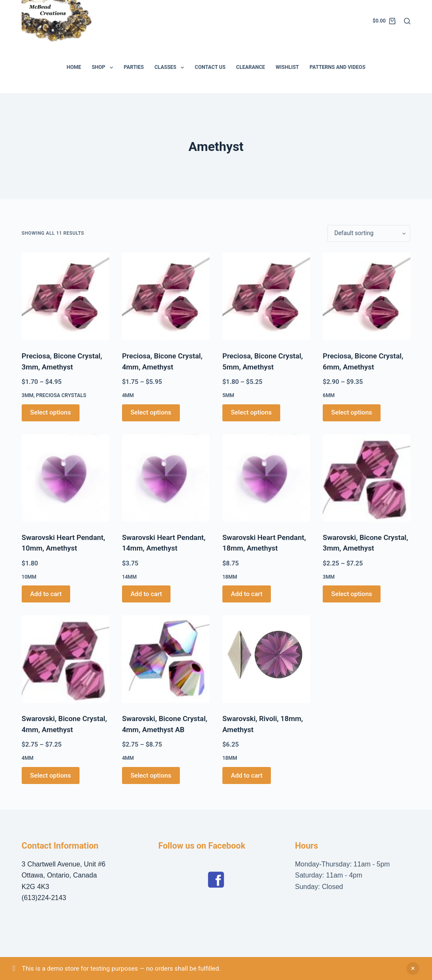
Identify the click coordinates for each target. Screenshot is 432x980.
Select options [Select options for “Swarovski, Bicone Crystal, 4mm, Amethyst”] (51, 775)
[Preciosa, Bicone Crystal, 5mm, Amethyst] (266, 296)
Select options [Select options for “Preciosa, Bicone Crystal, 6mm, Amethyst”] (352, 412)
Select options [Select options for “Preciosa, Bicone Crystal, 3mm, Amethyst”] (51, 412)
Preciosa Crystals (61, 395)
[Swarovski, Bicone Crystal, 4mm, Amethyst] (65, 659)
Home (74, 67)
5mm (228, 395)
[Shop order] (369, 233)
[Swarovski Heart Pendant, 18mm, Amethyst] (266, 478)
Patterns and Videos (337, 67)
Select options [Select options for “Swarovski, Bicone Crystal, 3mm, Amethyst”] (352, 594)
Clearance (250, 67)
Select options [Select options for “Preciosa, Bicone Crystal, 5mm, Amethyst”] (251, 412)
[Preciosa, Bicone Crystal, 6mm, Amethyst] (367, 296)
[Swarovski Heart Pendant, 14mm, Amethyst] (166, 478)
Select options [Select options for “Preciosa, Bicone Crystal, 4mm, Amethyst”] (151, 412)
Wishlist (287, 67)
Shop (104, 68)
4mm (128, 395)
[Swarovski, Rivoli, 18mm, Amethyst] (266, 659)
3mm (28, 395)
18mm (230, 577)
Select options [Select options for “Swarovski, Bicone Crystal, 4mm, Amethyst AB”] (151, 775)
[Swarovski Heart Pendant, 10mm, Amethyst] (65, 478)
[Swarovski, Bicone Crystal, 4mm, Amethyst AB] (166, 659)
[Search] (407, 21)
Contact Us (210, 67)
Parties (134, 67)
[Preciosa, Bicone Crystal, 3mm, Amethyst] (65, 296)
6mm (329, 395)
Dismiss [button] (413, 969)
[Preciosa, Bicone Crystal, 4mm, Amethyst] (166, 296)
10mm (29, 577)
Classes (171, 68)
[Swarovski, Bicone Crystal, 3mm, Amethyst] (367, 478)
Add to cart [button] (46, 594)
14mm (129, 577)
